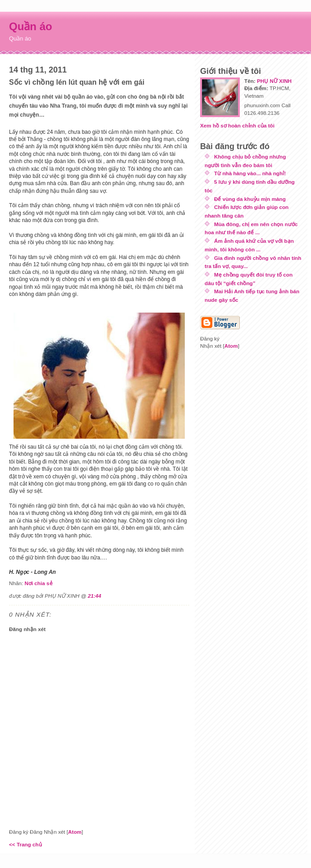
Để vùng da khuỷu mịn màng (250, 199)
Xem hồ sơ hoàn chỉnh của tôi (237, 125)
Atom (75, 832)
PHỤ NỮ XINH (274, 81)
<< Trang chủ (25, 844)
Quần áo (31, 26)
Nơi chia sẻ (38, 583)
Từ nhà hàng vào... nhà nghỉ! (250, 173)
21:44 (95, 596)
